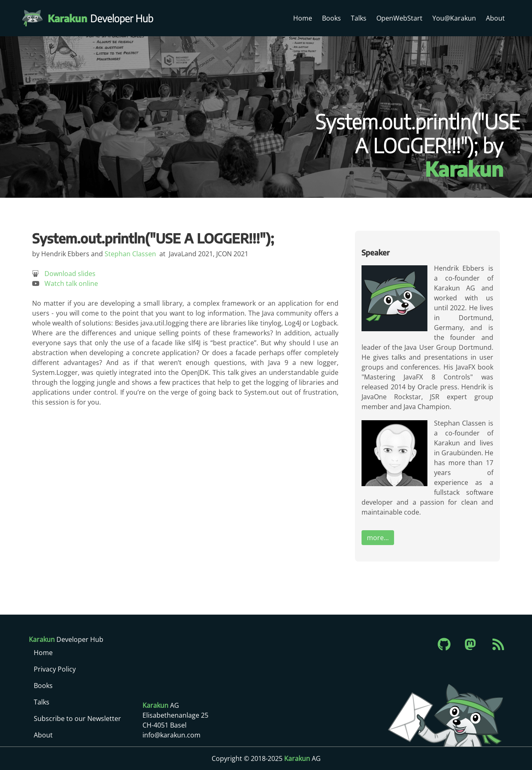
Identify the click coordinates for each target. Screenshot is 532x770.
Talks (359, 18)
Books (331, 18)
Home (303, 18)
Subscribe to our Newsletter (77, 719)
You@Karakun (454, 18)
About (495, 18)
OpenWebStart (399, 18)
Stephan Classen (130, 254)
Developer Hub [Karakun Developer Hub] (105, 18)
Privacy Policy (55, 669)
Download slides (70, 274)
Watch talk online (71, 283)
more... (378, 538)
